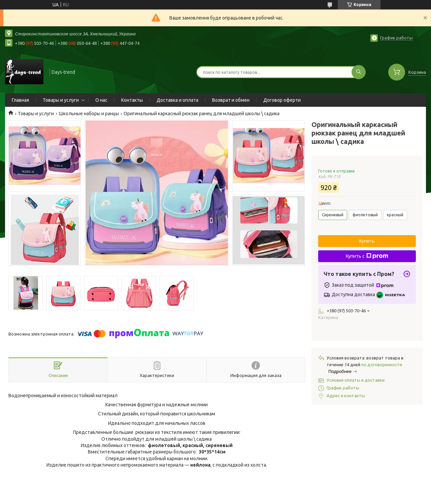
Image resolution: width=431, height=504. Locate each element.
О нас (101, 100)
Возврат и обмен (231, 100)
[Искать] (359, 72)
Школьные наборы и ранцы (89, 114)
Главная (20, 100)
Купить (367, 241)
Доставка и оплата (177, 100)
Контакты (132, 100)
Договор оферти (282, 100)
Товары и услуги (61, 100)
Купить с (367, 256)
